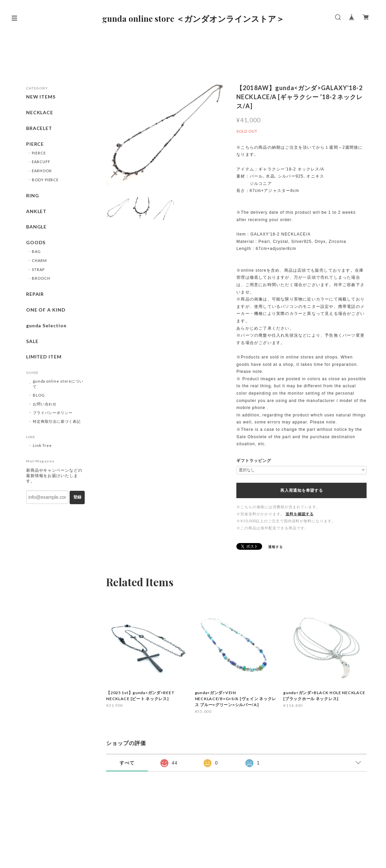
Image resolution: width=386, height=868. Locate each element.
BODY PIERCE (45, 180)
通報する (276, 547)
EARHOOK (42, 171)
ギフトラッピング (254, 461)
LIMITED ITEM (44, 357)
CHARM (39, 260)
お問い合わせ (45, 404)
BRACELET (39, 128)
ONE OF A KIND (46, 310)
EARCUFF (41, 162)
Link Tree (43, 445)
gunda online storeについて (58, 384)
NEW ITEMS (41, 97)
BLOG (39, 395)
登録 (77, 497)
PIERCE (35, 144)
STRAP (38, 270)
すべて (127, 763)
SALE (32, 341)
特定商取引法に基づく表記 (57, 421)
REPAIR (35, 294)
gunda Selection (46, 326)
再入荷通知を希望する (301, 490)
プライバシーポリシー (53, 413)
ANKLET (36, 211)
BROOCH (41, 278)
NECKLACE (40, 113)
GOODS (36, 243)
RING (33, 196)
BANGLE (36, 227)
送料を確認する (300, 514)
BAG (36, 251)
